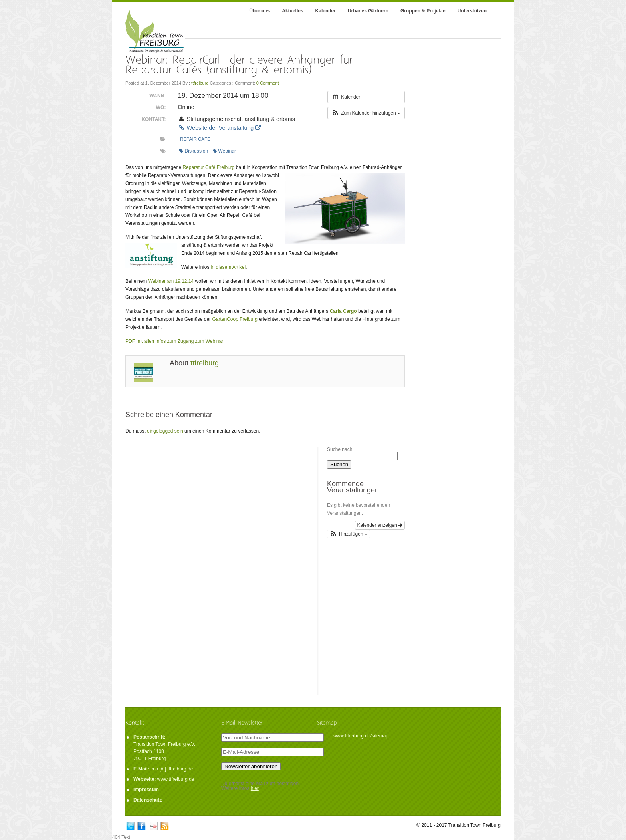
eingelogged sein (165, 431)
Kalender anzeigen (380, 525)
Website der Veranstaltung (219, 128)
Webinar (224, 151)
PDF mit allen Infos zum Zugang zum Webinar (174, 341)
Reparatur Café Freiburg (208, 167)
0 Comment (268, 83)
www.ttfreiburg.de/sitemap (361, 736)
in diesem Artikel (228, 267)
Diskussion (194, 151)
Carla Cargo (343, 311)
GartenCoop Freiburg (235, 319)
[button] (366, 113)
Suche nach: (340, 449)
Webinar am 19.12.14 (171, 281)
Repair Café (195, 139)
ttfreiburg (200, 83)
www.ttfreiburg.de (176, 779)
